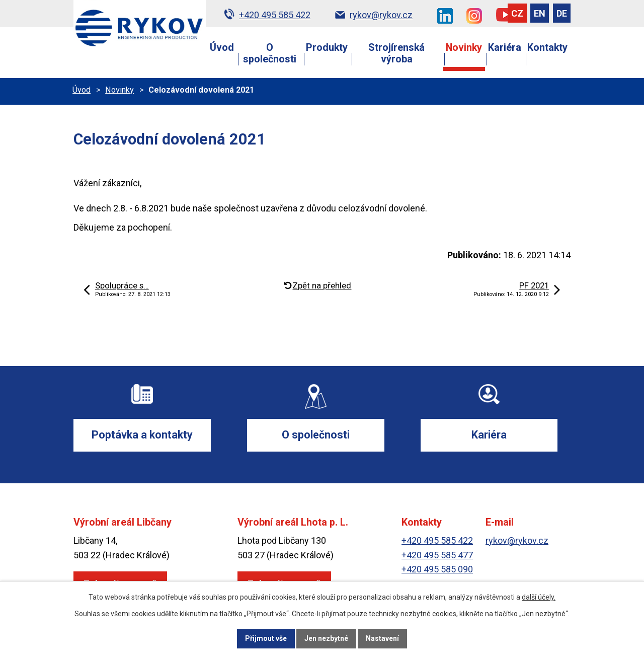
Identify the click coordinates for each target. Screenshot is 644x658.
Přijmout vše (266, 638)
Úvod (222, 48)
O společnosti (270, 53)
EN (540, 13)
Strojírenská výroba (396, 53)
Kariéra (505, 48)
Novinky (464, 48)
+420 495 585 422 (437, 540)
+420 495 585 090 (437, 570)
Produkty (327, 48)
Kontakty (547, 48)
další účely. (539, 597)
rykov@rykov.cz (517, 540)
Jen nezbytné (326, 638)
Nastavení (382, 638)
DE (562, 13)
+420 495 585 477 (437, 555)
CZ (517, 13)
